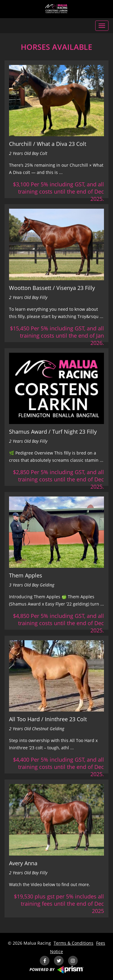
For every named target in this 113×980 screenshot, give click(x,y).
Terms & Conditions (74, 943)
